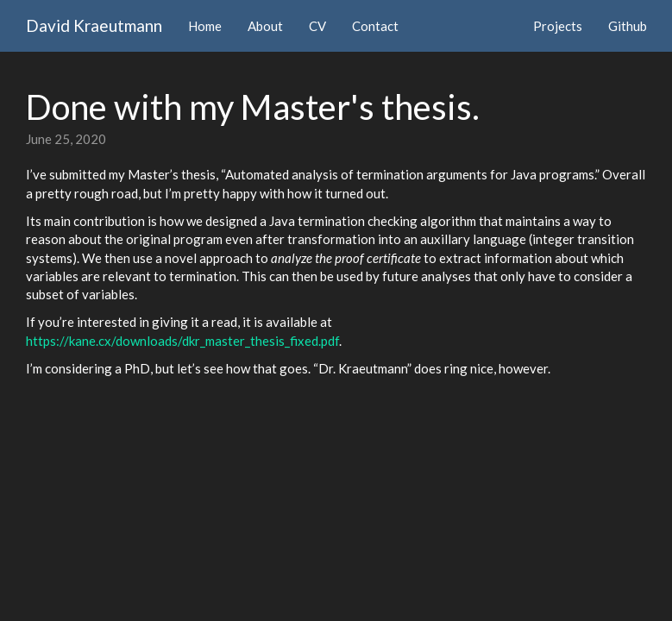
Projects (558, 26)
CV (317, 26)
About (265, 26)
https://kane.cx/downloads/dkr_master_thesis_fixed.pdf (182, 341)
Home (205, 26)
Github (628, 26)
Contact (375, 26)
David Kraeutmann (94, 25)
